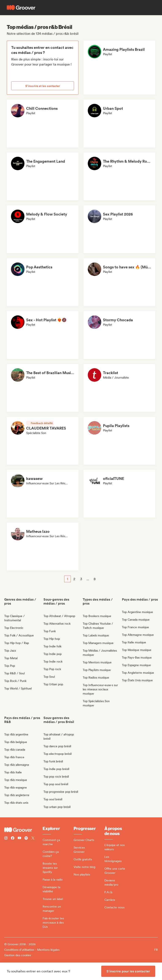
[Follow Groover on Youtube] (19, 839)
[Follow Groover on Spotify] (26, 839)
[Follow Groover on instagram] (6, 839)
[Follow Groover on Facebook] (13, 839)
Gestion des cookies (18, 955)
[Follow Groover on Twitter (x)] (33, 839)
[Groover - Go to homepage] (23, 830)
